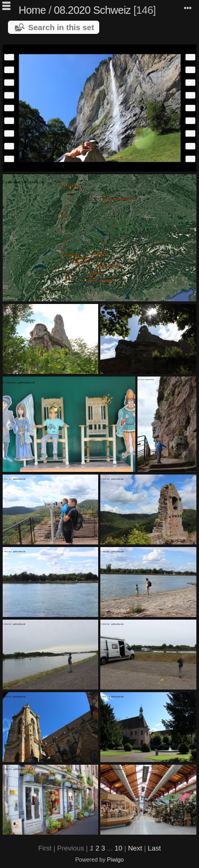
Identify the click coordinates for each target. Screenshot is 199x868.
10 (118, 848)
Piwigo (116, 860)
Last (154, 848)
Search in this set (61, 27)
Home (32, 10)
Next (135, 848)
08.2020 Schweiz (93, 10)
